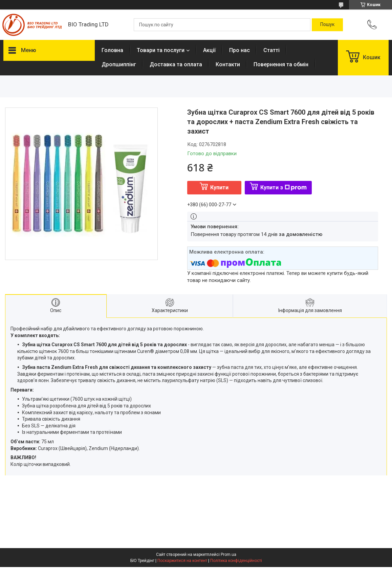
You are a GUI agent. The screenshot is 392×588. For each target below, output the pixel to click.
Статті (271, 50)
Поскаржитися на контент (182, 561)
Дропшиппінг (119, 64)
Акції (209, 50)
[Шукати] (327, 25)
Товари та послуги (161, 50)
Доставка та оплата (176, 64)
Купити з (284, 187)
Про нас (239, 50)
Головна (112, 50)
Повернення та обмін (281, 64)
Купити (219, 187)
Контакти (228, 64)
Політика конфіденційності (236, 561)
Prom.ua (228, 555)
